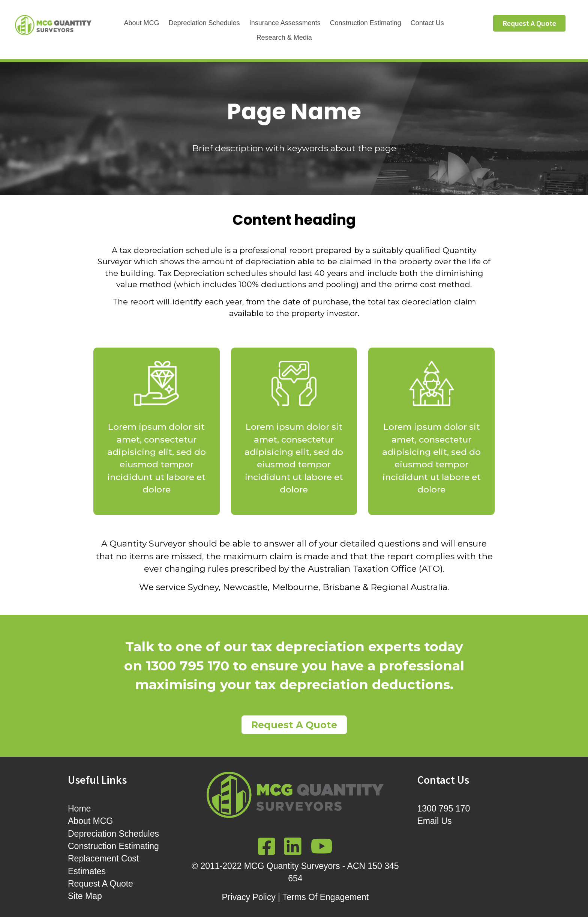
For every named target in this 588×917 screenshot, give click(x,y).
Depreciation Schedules (204, 23)
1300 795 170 (444, 809)
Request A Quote (100, 884)
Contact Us (427, 23)
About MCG (141, 23)
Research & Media (284, 38)
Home (79, 809)
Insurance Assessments (285, 23)
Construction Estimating (366, 23)
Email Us (435, 821)
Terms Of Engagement (325, 897)
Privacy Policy (249, 897)
